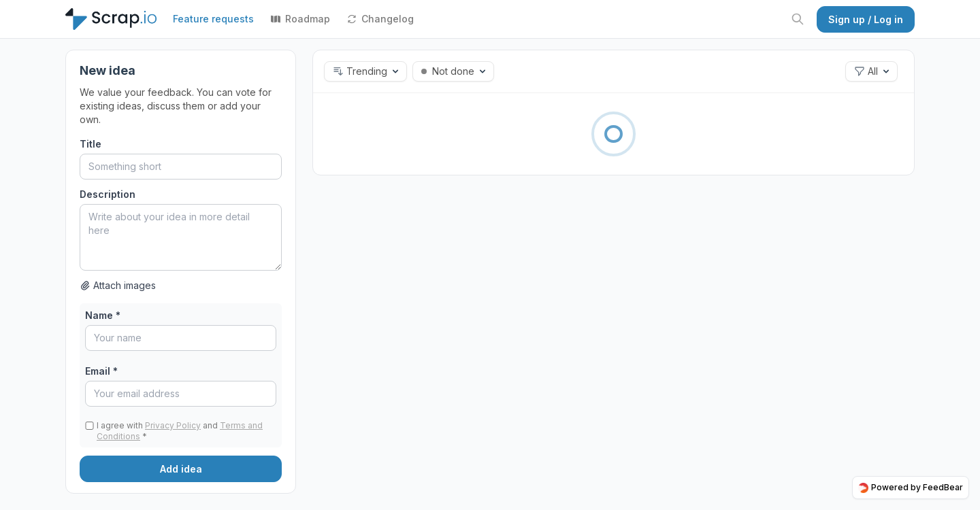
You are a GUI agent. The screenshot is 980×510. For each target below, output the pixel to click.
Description (108, 194)
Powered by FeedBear (911, 488)
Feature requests (213, 19)
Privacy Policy (173, 425)
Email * (101, 371)
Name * (103, 315)
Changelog (380, 19)
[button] (365, 71)
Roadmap (300, 19)
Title (91, 144)
